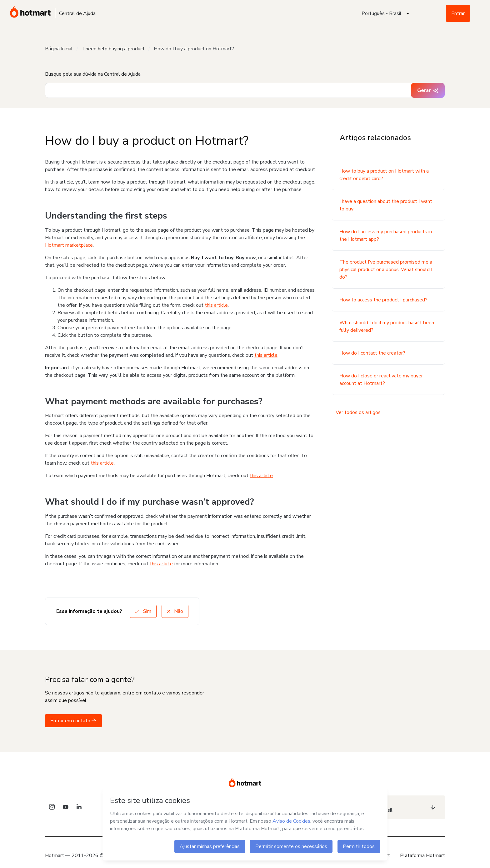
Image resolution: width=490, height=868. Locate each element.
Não (175, 611)
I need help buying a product (114, 49)
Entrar (458, 13)
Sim (143, 611)
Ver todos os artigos (358, 412)
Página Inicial (59, 49)
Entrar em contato (73, 721)
